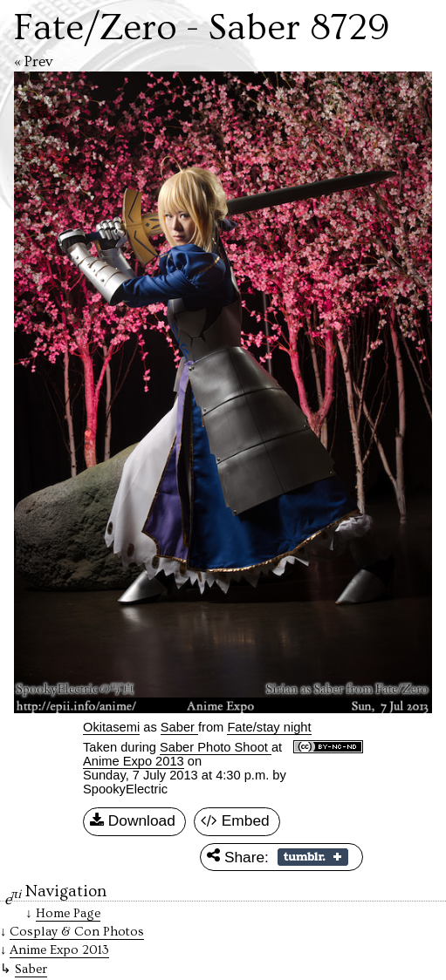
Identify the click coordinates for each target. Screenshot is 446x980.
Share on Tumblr (313, 857)
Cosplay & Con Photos (77, 932)
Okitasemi (111, 727)
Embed (235, 821)
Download (133, 821)
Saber (31, 969)
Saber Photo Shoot (216, 747)
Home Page (68, 913)
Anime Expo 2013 (134, 761)
